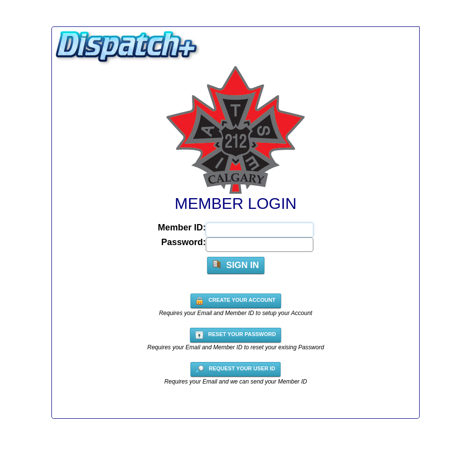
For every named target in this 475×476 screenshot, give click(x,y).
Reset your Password (236, 335)
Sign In (236, 265)
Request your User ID (236, 369)
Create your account (236, 301)
